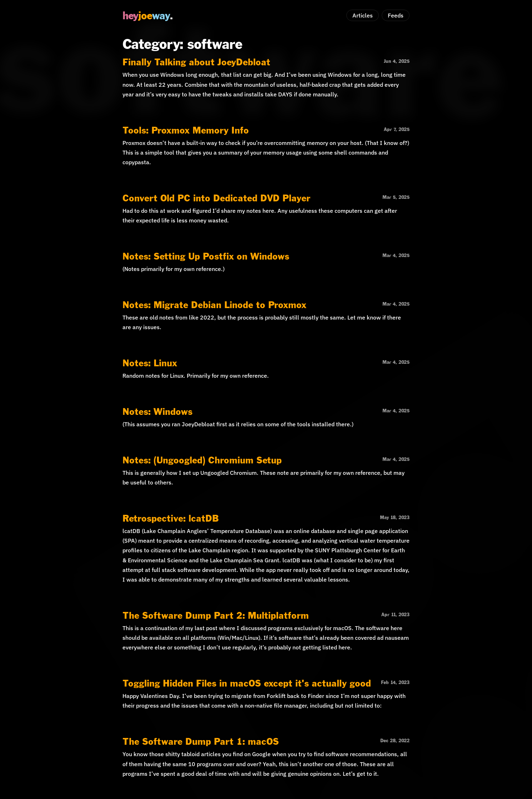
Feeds (396, 15)
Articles (363, 15)
